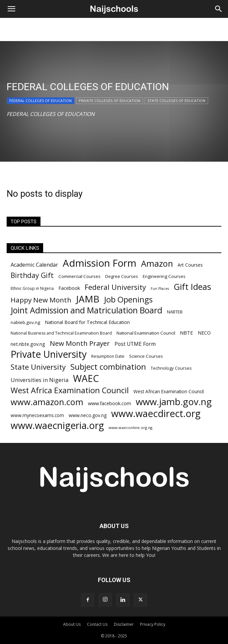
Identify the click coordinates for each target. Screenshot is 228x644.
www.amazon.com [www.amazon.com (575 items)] (47, 402)
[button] (11, 9)
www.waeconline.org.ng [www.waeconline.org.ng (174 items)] (130, 428)
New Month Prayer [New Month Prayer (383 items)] (80, 343)
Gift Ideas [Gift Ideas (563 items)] (192, 287)
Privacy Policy (153, 624)
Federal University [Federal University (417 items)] (115, 287)
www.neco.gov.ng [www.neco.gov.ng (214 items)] (88, 415)
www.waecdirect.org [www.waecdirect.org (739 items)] (156, 414)
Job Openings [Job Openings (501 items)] (128, 300)
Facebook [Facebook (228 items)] (69, 288)
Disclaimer (124, 624)
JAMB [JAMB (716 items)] (88, 299)
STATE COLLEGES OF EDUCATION (176, 101)
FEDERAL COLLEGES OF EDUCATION (40, 101)
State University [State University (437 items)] (38, 367)
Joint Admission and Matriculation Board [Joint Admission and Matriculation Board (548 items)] (86, 310)
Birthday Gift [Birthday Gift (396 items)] (32, 275)
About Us (72, 624)
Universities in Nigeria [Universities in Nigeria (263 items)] (39, 380)
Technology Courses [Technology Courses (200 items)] (171, 368)
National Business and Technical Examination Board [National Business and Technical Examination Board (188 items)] (61, 333)
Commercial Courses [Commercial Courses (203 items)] (79, 276)
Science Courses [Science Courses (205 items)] (146, 356)
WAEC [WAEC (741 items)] (86, 378)
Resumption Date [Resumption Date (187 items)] (108, 356)
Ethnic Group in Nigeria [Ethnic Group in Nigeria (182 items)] (32, 288)
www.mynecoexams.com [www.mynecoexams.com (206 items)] (37, 415)
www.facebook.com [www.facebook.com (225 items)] (110, 403)
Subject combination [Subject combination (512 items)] (108, 367)
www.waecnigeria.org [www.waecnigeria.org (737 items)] (57, 426)
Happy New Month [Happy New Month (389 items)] (41, 300)
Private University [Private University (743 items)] (49, 354)
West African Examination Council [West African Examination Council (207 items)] (169, 391)
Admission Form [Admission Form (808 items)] (100, 263)
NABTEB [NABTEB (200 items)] (175, 312)
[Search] (219, 9)
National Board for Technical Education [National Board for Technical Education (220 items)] (87, 322)
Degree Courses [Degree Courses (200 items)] (122, 276)
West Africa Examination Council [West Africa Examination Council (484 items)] (70, 390)
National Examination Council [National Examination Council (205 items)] (146, 333)
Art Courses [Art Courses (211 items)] (190, 265)
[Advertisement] (114, 29)
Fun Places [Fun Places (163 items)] (160, 289)
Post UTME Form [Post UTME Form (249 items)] (135, 344)
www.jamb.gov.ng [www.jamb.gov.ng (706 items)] (174, 402)
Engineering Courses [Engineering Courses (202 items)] (164, 276)
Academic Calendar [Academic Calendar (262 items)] (34, 265)
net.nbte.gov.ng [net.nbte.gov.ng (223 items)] (28, 344)
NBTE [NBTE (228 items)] (187, 333)
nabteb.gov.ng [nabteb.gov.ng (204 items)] (25, 322)
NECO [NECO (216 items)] (204, 333)
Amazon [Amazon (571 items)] (157, 264)
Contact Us (97, 624)
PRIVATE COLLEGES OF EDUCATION (110, 101)
